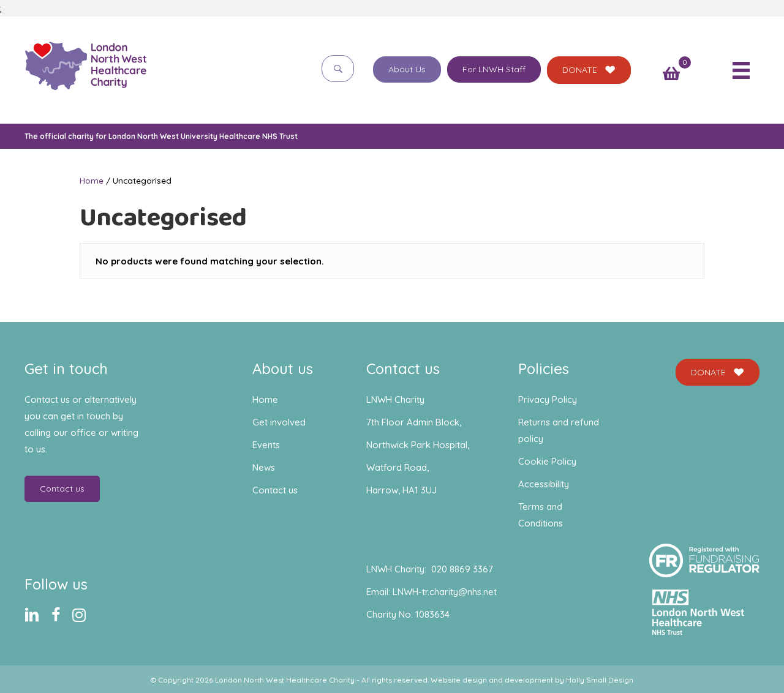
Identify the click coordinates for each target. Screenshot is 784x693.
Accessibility (544, 484)
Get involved (279, 422)
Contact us (275, 490)
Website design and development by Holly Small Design (532, 680)
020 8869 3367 (462, 569)
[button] (338, 68)
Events (266, 445)
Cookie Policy (547, 461)
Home (92, 180)
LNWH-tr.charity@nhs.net (445, 592)
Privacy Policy (548, 399)
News (264, 467)
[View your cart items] (671, 75)
